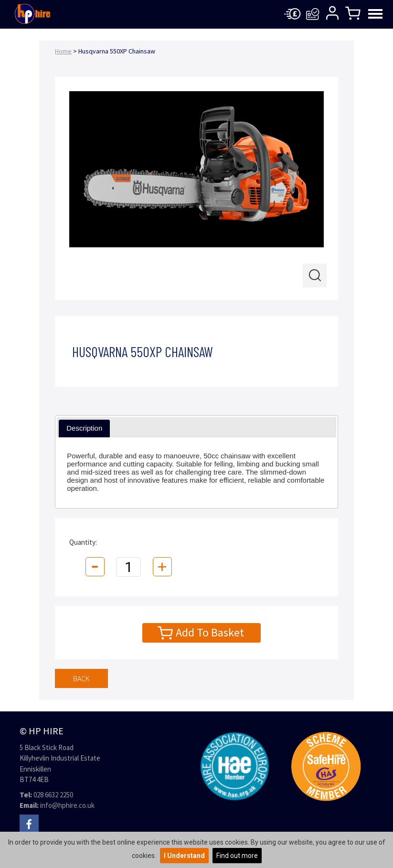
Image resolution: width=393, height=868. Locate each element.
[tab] (84, 429)
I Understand (184, 856)
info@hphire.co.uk (67, 805)
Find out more (237, 856)
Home (63, 51)
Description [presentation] (84, 428)
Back (81, 678)
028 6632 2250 (53, 795)
